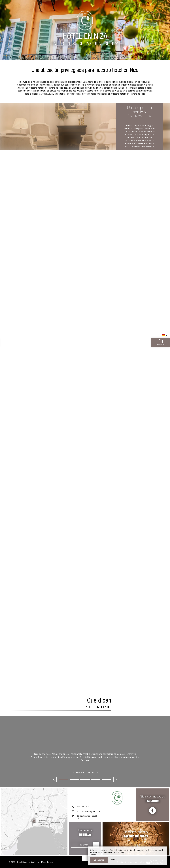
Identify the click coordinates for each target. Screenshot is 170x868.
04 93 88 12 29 (83, 807)
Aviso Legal (34, 862)
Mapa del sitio (47, 862)
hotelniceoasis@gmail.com (88, 811)
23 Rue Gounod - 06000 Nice (87, 817)
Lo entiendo (99, 860)
